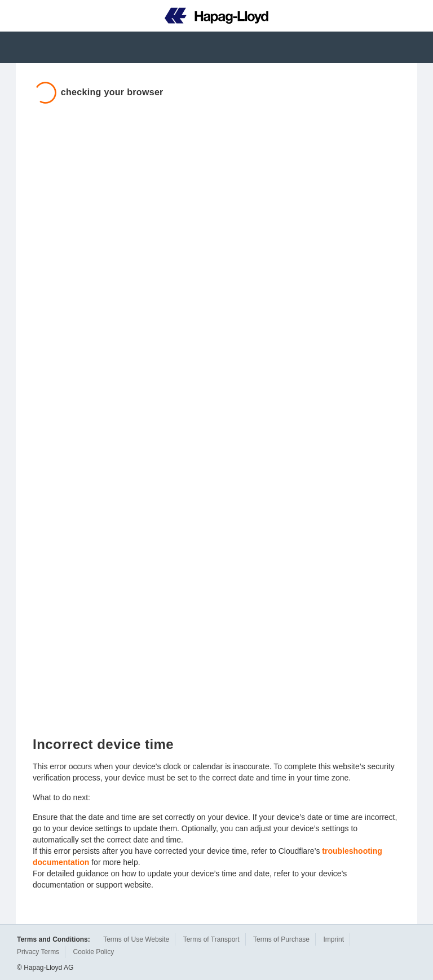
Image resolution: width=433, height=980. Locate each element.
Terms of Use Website (136, 939)
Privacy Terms (38, 952)
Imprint (333, 939)
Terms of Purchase (281, 939)
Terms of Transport (211, 939)
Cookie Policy (93, 952)
